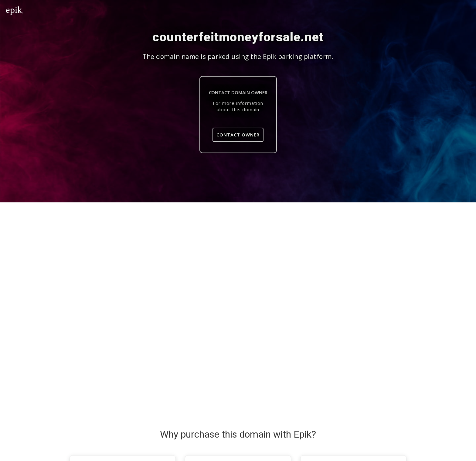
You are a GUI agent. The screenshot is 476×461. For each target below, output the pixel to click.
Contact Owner (238, 135)
